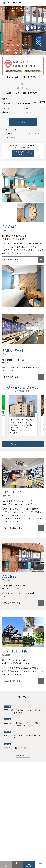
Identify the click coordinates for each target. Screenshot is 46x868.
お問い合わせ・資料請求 (12, 799)
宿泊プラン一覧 (11, 129)
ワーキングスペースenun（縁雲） (16, 828)
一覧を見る (20, 755)
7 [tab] (30, 53)
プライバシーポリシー (27, 803)
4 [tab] (23, 53)
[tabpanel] (23, 27)
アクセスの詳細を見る (13, 603)
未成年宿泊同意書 (10, 803)
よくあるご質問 (29, 799)
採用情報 (18, 807)
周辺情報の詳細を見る (13, 681)
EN (42, 3)
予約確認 (9, 133)
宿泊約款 (7, 807)
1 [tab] (16, 53)
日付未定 (42, 102)
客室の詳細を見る (11, 260)
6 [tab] (28, 53)
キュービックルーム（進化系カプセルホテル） (20, 824)
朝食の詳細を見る (11, 377)
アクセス (17, 866)
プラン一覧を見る (11, 444)
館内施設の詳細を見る (13, 528)
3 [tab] (21, 53)
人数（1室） (6, 109)
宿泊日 (5, 99)
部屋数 (26, 109)
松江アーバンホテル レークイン (15, 820)
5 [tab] (25, 53)
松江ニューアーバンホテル (14, 815)
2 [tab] (18, 53)
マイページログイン (32, 133)
